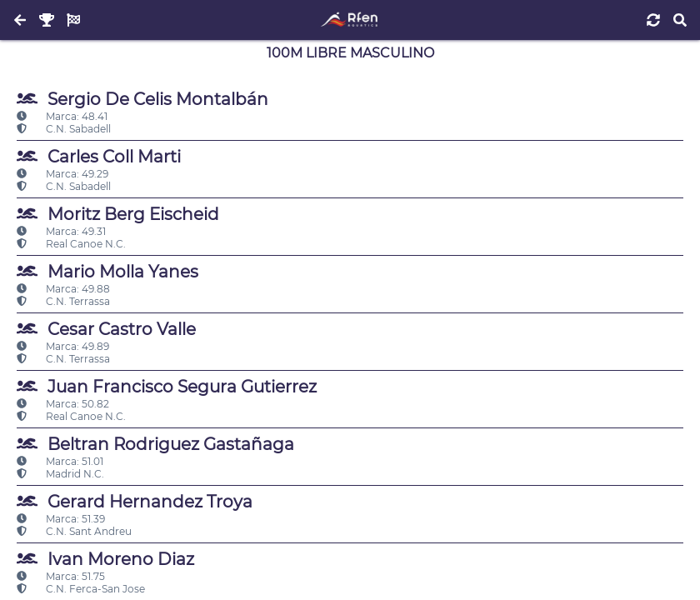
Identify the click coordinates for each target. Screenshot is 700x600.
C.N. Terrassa (63, 301)
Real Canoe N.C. (71, 244)
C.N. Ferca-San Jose (81, 589)
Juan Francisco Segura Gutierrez (167, 386)
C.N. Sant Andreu (74, 531)
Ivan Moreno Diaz (105, 559)
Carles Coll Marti (99, 156)
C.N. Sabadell (64, 129)
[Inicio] (350, 20)
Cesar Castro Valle (106, 329)
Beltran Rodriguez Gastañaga (155, 444)
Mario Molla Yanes (107, 271)
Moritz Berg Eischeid (118, 214)
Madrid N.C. (60, 474)
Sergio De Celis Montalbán (142, 99)
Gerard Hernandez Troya (135, 501)
